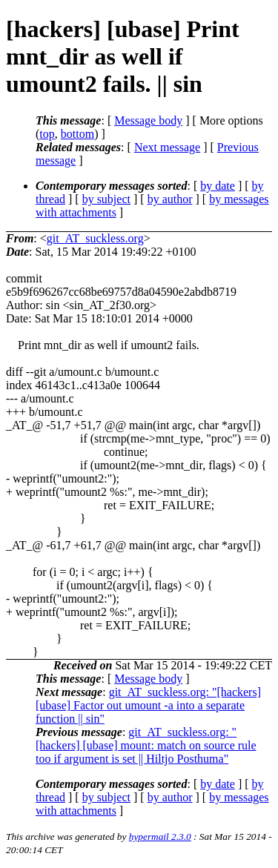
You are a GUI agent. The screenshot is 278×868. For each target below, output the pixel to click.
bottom (77, 134)
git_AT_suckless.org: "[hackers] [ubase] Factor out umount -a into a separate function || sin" (148, 705)
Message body (148, 120)
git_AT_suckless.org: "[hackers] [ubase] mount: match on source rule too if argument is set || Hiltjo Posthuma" (146, 745)
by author (170, 199)
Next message (167, 147)
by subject (106, 199)
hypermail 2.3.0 (160, 836)
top (47, 134)
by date (218, 186)
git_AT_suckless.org (95, 238)
